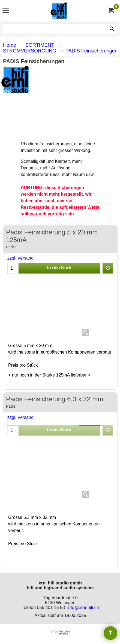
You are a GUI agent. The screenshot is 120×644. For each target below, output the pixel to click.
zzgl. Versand (20, 258)
